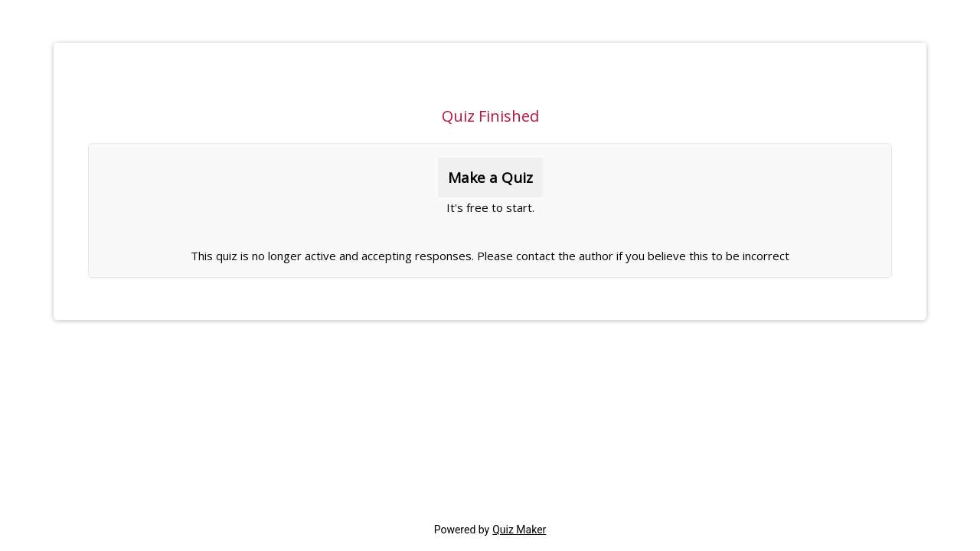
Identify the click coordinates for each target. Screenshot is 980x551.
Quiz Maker (519, 530)
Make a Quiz (490, 178)
